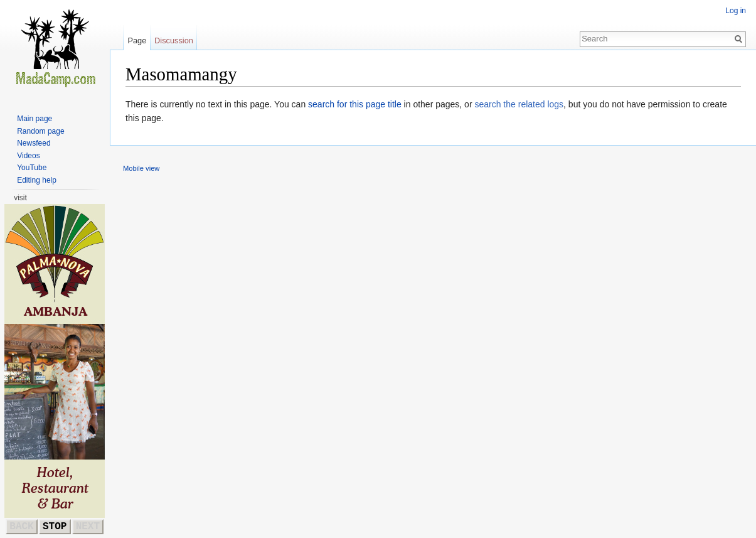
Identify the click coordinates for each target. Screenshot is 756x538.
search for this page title (355, 104)
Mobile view (141, 168)
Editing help (37, 180)
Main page (35, 119)
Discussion (174, 40)
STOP (55, 527)
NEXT (88, 527)
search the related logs (519, 104)
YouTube (32, 168)
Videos (28, 156)
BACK (21, 527)
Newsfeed (34, 143)
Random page (40, 131)
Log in (736, 11)
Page (137, 40)
